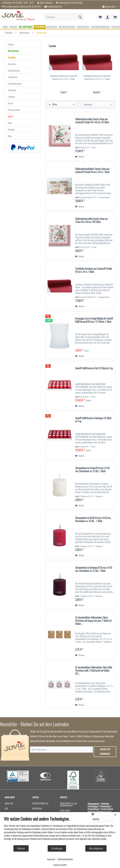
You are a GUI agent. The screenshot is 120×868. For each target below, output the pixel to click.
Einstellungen (57, 848)
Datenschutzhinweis (65, 859)
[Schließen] (115, 814)
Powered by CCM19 (60, 865)
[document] (60, 831)
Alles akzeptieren (96, 848)
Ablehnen (21, 848)
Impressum (51, 859)
